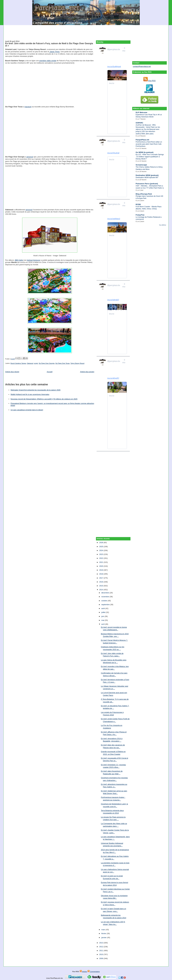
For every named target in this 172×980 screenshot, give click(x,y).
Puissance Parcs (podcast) (147, 184)
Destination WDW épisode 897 (147, 177)
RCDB (138, 204)
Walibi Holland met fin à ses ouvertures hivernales (30, 394)
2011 (102, 951)
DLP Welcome (141, 112)
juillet (104, 612)
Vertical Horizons (33, 260)
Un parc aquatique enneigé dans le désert (27, 410)
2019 (102, 570)
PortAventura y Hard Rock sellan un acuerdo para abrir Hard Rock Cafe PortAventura (149, 144)
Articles (83, 972)
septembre (106, 605)
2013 (102, 943)
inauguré (28, 107)
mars (104, 930)
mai (103, 620)
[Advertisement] (86, 31)
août (103, 608)
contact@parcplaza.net (142, 66)
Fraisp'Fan (140, 215)
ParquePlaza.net (142, 140)
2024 (102, 550)
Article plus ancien (87, 372)
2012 (102, 947)
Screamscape (141, 165)
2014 (102, 590)
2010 (102, 954)
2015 (102, 586)
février (104, 933)
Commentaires (94, 972)
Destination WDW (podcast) (147, 175)
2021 (102, 562)
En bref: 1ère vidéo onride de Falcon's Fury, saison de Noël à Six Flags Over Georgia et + (49, 45)
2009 (102, 958)
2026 (102, 542)
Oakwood (30, 363)
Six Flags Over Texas (63, 363)
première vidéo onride (48, 61)
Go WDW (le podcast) (145, 152)
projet (36, 363)
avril (103, 624)
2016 (102, 582)
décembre (105, 593)
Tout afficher (163, 225)
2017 (102, 578)
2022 (102, 558)
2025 (102, 547)
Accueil (50, 372)
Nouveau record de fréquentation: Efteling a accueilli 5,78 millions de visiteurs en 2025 (44, 399)
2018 (102, 574)
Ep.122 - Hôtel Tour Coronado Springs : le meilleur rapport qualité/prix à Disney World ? (150, 157)
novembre (105, 597)
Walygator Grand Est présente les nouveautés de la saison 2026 (36, 390)
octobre (104, 601)
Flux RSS (149, 81)
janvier (104, 938)
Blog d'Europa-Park (144, 194)
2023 (102, 554)
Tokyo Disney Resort (77, 363)
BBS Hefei (19, 260)
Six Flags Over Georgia (47, 363)
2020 (102, 566)
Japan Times (54, 52)
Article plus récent (12, 372)
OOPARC (139, 123)
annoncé (30, 157)
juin (103, 616)
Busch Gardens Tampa (18, 363)
